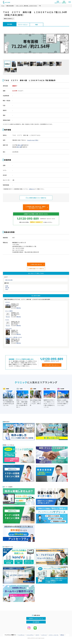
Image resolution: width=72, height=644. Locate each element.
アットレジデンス (30, 635)
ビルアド (37, 635)
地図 (36, 25)
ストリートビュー (23, 25)
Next (64, 43)
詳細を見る (19, 308)
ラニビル (7, 320)
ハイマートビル (9, 328)
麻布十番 (7, 288)
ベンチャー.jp (44, 635)
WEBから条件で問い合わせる (52, 365)
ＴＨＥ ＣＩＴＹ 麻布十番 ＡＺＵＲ (14, 337)
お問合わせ (32, 189)
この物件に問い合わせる (36, 264)
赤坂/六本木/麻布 (9, 280)
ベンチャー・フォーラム (54, 635)
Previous (8, 43)
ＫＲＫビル (8, 302)
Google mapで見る (33, 140)
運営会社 (62, 635)
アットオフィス (21, 635)
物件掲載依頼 (36, 622)
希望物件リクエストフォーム (36, 618)
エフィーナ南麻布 (9, 311)
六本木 (7, 289)
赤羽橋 (7, 286)
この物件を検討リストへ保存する (36, 269)
